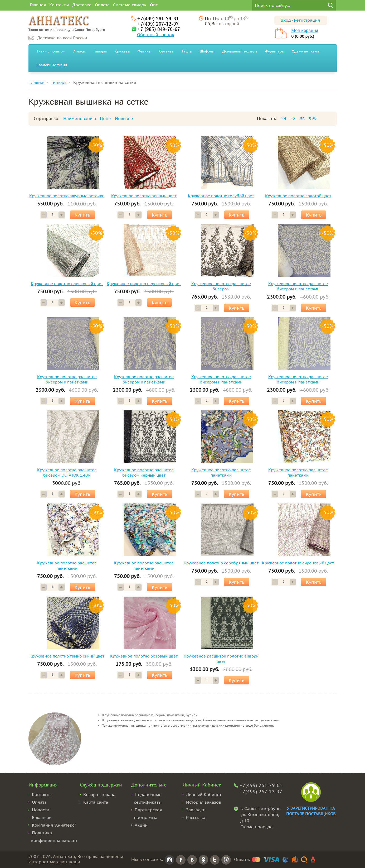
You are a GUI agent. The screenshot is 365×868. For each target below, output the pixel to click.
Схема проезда (256, 827)
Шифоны (207, 51)
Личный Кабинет (204, 794)
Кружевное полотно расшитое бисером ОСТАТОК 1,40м (67, 473)
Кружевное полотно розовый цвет (144, 656)
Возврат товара (99, 794)
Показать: (267, 118)
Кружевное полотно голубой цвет (221, 196)
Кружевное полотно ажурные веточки (67, 196)
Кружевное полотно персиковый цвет (144, 284)
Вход (286, 20)
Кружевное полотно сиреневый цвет (298, 563)
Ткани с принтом (51, 51)
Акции (141, 825)
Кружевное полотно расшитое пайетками (221, 473)
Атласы (79, 51)
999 (313, 118)
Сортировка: (47, 118)
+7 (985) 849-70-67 (159, 29)
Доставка (82, 5)
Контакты (59, 5)
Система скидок (130, 5)
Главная (38, 5)
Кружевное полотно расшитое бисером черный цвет (144, 473)
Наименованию (80, 118)
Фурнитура (274, 51)
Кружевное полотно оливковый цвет (67, 284)
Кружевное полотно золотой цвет (298, 196)
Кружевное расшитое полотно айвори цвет (221, 659)
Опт (154, 5)
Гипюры (100, 51)
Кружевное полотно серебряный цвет (221, 563)
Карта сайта (96, 802)
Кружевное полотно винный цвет (144, 196)
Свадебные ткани (52, 65)
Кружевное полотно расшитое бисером (221, 286)
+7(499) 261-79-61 (158, 18)
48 (293, 118)
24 (284, 118)
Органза (166, 51)
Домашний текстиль (240, 51)
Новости (41, 810)
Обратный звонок (156, 35)
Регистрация (307, 20)
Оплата (102, 5)
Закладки (196, 810)
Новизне (124, 118)
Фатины (145, 51)
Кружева (122, 51)
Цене (105, 118)
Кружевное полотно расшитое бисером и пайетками (298, 286)
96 (302, 118)
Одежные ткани (305, 51)
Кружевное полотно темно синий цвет (67, 656)
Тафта (187, 51)
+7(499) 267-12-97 (158, 24)
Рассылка (196, 817)
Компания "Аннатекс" (54, 825)
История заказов (204, 802)
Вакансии (42, 817)
